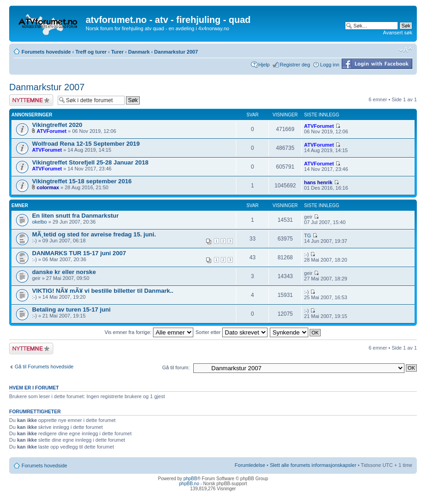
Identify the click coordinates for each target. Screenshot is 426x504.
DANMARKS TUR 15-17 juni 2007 (79, 253)
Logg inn (330, 65)
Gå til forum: (176, 367)
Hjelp (264, 65)
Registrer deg (295, 65)
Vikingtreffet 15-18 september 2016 (82, 181)
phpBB (190, 479)
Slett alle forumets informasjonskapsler (313, 465)
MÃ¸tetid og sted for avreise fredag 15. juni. (94, 234)
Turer (117, 52)
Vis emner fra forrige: (149, 332)
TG (308, 236)
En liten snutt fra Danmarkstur (75, 216)
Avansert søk (398, 33)
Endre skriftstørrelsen (406, 50)
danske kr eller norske (64, 272)
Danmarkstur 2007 (176, 52)
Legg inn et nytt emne (31, 100)
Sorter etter (232, 332)
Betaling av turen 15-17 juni (71, 310)
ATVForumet (52, 131)
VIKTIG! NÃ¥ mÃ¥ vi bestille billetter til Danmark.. (103, 291)
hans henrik (318, 182)
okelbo (39, 222)
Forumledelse (250, 465)
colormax (48, 187)
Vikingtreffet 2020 (57, 125)
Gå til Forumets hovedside (44, 367)
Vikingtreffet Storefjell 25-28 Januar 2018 (90, 162)
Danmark (139, 52)
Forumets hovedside (46, 52)
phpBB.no (189, 484)
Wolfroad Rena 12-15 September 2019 (86, 144)
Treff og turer (91, 52)
